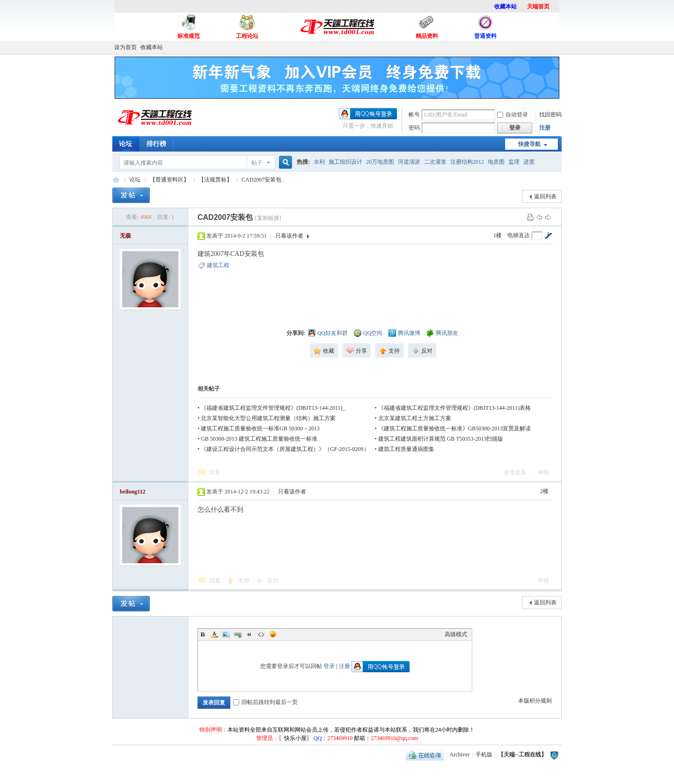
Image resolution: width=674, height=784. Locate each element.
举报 (543, 472)
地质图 (496, 162)
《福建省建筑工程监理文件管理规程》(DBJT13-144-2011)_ (273, 408)
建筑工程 (218, 265)
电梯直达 (519, 235)
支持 (245, 581)
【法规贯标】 (215, 180)
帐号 (414, 115)
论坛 (125, 144)
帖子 (257, 163)
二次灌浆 (435, 162)
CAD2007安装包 (261, 180)
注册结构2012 (467, 162)
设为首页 (125, 47)
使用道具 (515, 472)
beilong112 (133, 492)
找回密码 (550, 115)
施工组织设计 (345, 162)
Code (261, 634)
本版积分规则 (535, 701)
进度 (529, 162)
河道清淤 (409, 162)
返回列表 (545, 196)
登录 (329, 666)
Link (238, 634)
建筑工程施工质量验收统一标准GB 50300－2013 (260, 428)
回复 (215, 472)
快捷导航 (529, 144)
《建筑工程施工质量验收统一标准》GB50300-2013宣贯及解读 (455, 428)
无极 (125, 236)
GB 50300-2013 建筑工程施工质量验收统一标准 (259, 439)
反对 (273, 581)
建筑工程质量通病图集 (406, 449)
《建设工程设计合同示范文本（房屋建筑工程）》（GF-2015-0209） (285, 449)
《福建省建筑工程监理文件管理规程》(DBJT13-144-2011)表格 (454, 408)
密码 (414, 128)
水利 (319, 162)
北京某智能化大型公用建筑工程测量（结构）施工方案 (268, 418)
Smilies (273, 634)
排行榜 (156, 144)
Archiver (460, 755)
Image (226, 634)
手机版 (484, 755)
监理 (514, 162)
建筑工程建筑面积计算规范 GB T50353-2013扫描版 (441, 439)
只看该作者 (289, 236)
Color (214, 634)
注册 (545, 128)
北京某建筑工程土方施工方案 (415, 418)
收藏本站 (152, 47)
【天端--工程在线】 (116, 180)
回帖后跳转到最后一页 (265, 702)
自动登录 (513, 115)
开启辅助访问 (559, 47)
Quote (249, 634)
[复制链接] (268, 218)
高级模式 (456, 634)
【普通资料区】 (169, 180)
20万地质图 (380, 162)
